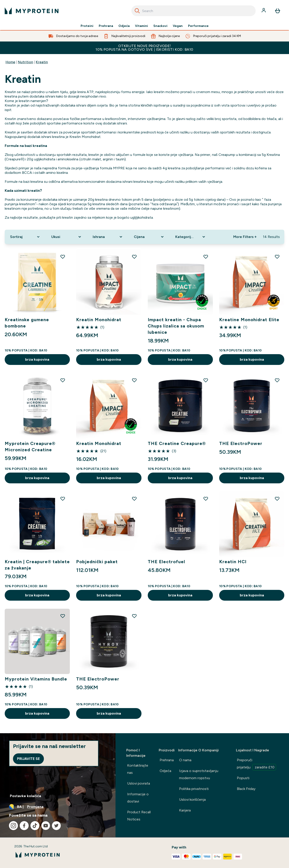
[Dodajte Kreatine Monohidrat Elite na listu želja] (277, 257)
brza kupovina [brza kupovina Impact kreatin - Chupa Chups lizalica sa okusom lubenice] (180, 359)
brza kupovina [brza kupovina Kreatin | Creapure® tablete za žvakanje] (37, 595)
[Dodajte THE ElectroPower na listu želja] (277, 380)
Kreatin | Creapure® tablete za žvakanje (37, 565)
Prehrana (106, 26)
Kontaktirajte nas (138, 769)
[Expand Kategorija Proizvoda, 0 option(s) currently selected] (191, 237)
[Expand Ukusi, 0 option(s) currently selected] (67, 237)
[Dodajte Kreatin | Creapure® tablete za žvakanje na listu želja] (63, 499)
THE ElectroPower (241, 443)
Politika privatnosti (194, 789)
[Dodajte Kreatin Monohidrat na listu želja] (134, 257)
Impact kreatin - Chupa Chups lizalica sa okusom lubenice (176, 326)
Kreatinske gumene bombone (27, 323)
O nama (185, 760)
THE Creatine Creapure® (177, 443)
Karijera (185, 810)
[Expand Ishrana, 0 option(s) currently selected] (108, 237)
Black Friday (246, 789)
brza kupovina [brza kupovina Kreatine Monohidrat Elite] (252, 359)
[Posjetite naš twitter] (56, 826)
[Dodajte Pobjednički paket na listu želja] (134, 499)
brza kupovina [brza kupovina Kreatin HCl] (252, 595)
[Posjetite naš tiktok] (35, 826)
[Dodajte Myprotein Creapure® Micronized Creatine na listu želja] (63, 380)
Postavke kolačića (25, 796)
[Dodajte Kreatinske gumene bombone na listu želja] (63, 257)
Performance (198, 26)
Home (10, 62)
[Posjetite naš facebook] (24, 826)
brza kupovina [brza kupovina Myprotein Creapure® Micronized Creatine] (37, 478)
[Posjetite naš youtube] (46, 826)
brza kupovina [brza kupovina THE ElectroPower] (252, 478)
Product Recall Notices (139, 816)
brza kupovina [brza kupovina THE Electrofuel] (180, 595)
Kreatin (42, 62)
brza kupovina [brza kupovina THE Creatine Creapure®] (180, 478)
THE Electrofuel (166, 562)
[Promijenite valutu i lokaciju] (58, 807)
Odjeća (124, 26)
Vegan (178, 26)
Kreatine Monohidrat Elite (249, 320)
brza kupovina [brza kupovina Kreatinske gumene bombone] (37, 359)
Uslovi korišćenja (192, 799)
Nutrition (26, 62)
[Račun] (264, 11)
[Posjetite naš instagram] (13, 826)
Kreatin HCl (233, 562)
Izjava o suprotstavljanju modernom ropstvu (199, 774)
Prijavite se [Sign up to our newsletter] (28, 759)
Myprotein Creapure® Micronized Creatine (30, 447)
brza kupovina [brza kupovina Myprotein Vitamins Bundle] (37, 713)
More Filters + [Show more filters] (245, 237)
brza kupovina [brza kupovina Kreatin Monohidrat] (109, 359)
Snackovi (160, 26)
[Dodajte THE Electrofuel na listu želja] (206, 499)
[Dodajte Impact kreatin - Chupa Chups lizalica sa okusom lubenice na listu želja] (206, 257)
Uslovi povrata (139, 783)
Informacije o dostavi (138, 798)
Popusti (243, 778)
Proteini (87, 26)
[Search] (137, 11)
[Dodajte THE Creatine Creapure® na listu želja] (206, 380)
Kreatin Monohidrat (99, 320)
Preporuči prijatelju (256, 764)
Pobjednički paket (97, 562)
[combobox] (194, 11)
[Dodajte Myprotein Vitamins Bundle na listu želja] (63, 616)
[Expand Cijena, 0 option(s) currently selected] (149, 237)
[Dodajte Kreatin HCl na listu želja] (277, 499)
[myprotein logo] (32, 11)
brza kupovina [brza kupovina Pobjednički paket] (109, 595)
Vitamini (141, 26)
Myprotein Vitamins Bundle (36, 679)
